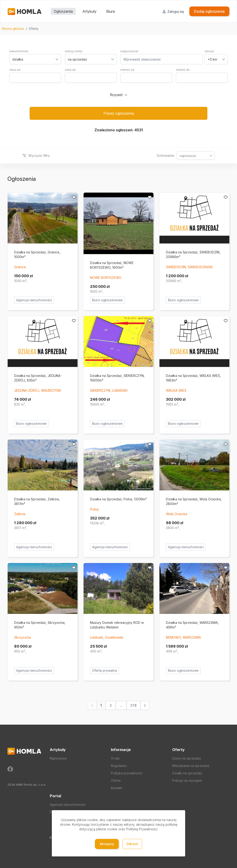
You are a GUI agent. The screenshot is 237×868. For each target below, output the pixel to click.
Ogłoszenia (63, 11)
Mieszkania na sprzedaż (191, 766)
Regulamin (119, 766)
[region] (118, 29)
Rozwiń (116, 95)
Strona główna (13, 29)
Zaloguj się (173, 11)
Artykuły (89, 11)
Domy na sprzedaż (187, 758)
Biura (111, 11)
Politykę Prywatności (142, 829)
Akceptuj (107, 844)
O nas (115, 758)
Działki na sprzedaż (187, 773)
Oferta (116, 780)
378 (133, 705)
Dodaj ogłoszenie (209, 11)
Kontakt (117, 788)
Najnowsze (58, 758)
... (121, 705)
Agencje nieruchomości (68, 805)
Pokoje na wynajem (187, 780)
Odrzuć (132, 844)
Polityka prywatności (127, 773)
